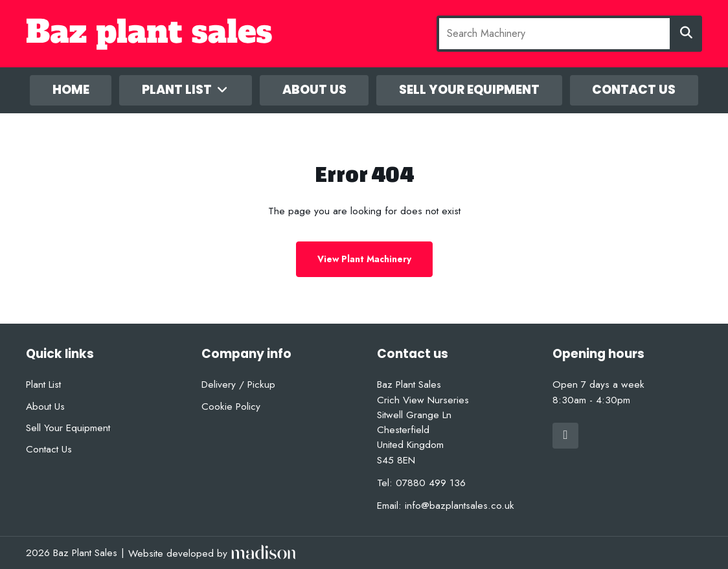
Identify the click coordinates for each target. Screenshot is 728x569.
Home (71, 90)
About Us (314, 90)
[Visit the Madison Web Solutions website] (212, 553)
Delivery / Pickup (238, 384)
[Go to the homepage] (188, 34)
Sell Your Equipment (469, 90)
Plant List (186, 90)
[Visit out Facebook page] (565, 436)
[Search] (686, 34)
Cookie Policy (231, 406)
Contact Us (634, 90)
